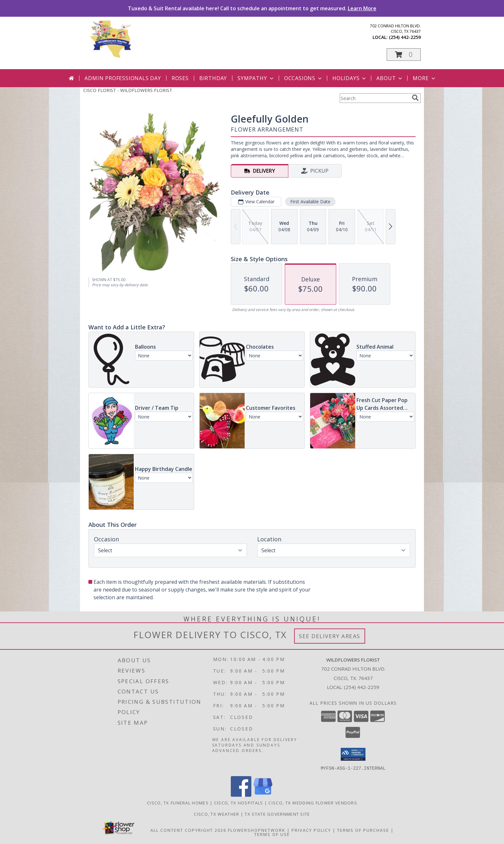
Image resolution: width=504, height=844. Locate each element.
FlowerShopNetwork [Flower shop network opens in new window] (257, 830)
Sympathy (256, 78)
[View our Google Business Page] (263, 795)
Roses (180, 78)
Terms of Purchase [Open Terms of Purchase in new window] (363, 830)
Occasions (304, 78)
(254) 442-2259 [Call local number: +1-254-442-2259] (405, 37)
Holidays (350, 78)
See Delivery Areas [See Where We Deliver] (330, 636)
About (390, 78)
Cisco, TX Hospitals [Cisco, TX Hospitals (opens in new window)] (239, 803)
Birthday (213, 78)
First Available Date (310, 202)
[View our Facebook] (241, 795)
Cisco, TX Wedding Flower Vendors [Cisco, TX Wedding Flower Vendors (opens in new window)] (313, 803)
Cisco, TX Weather (216, 814)
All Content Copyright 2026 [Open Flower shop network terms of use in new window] (188, 830)
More (424, 78)
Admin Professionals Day (123, 78)
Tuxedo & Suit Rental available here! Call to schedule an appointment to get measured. (252, 8)
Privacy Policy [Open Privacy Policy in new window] (311, 830)
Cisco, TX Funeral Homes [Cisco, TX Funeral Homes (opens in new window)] (178, 803)
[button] (404, 55)
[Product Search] (374, 98)
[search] (415, 98)
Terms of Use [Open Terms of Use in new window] (272, 834)
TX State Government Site (277, 814)
